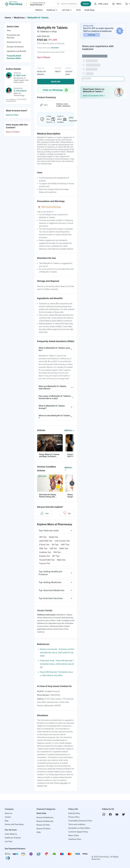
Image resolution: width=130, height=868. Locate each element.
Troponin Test (45, 563)
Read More (55, 48)
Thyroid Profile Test (47, 560)
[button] (73, 4)
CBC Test (43, 537)
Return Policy (74, 835)
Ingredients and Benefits (17, 51)
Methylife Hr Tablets (38, 18)
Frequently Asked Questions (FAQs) (14, 57)
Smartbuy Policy (75, 839)
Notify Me (56, 82)
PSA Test (57, 552)
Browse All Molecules (45, 821)
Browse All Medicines (45, 817)
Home (8, 18)
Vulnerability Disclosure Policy (80, 821)
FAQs (39, 832)
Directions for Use (14, 42)
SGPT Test (65, 545)
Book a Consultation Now (94, 96)
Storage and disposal (15, 47)
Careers (8, 817)
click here (64, 783)
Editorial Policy (74, 813)
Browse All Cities (43, 825)
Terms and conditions (77, 824)
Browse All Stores (43, 829)
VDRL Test (43, 548)
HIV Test (55, 545)
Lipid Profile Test (46, 541)
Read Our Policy (12, 115)
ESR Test (53, 548)
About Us (8, 813)
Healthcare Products (13, 838)
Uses (9, 30)
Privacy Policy (74, 817)
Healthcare (51, 10)
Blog (7, 821)
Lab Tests (66, 10)
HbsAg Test (54, 537)
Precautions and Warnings (13, 36)
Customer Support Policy (78, 832)
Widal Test (61, 560)
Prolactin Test (44, 556)
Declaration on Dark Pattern (79, 828)
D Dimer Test (44, 545)
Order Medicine (11, 834)
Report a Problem (13, 132)
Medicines (19, 18)
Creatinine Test (45, 552)
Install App (91, 35)
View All (69, 430)
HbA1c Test (64, 548)
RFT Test (56, 556)
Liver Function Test (62, 541)
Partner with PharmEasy (14, 824)
